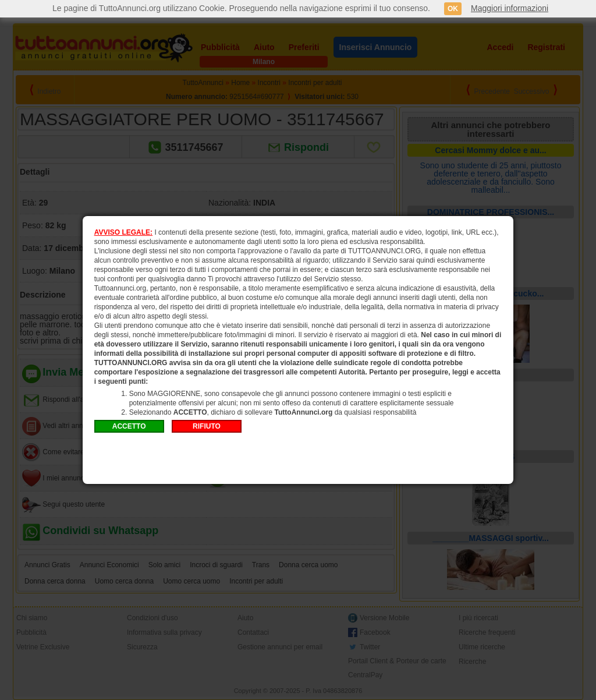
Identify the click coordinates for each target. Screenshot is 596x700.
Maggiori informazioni (510, 8)
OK (453, 9)
